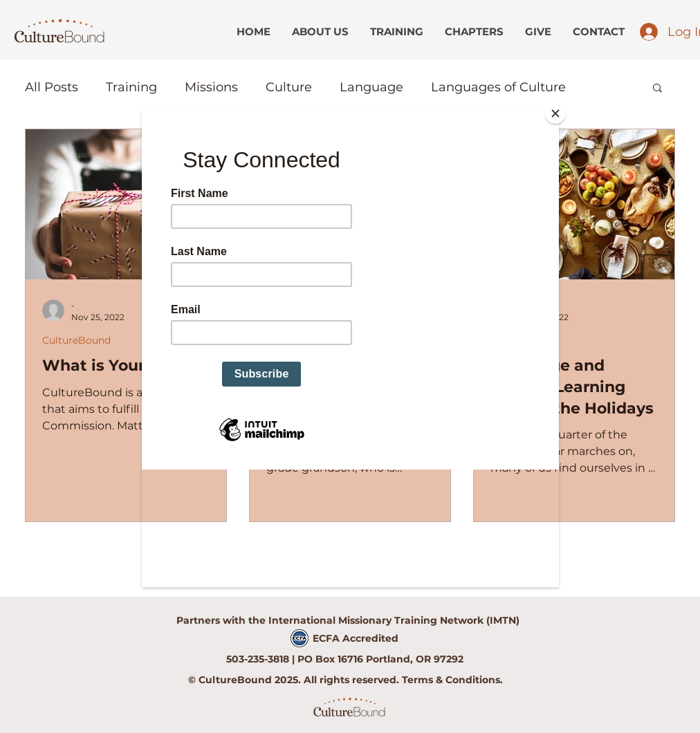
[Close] (555, 113)
